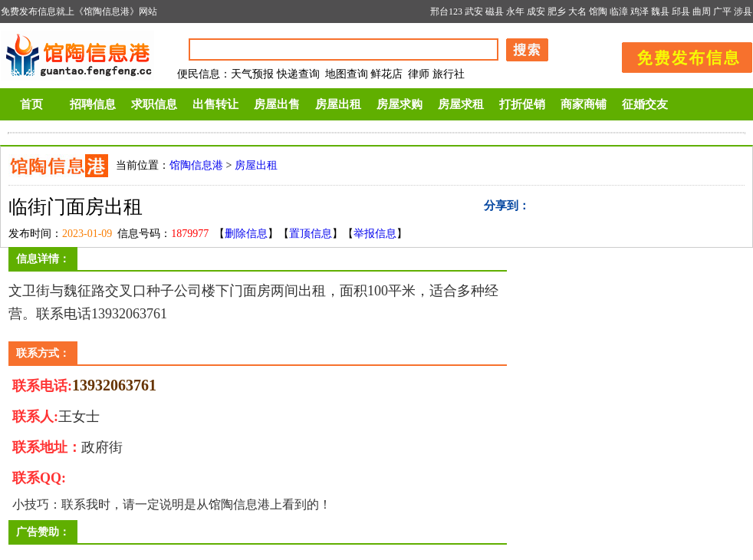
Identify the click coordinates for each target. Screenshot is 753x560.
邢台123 (446, 12)
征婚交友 (645, 104)
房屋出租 (338, 104)
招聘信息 (93, 104)
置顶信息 (311, 234)
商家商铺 (584, 104)
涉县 (743, 12)
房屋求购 (400, 104)
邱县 (681, 12)
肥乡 (557, 12)
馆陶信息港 (196, 165)
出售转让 (215, 104)
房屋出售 (277, 104)
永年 (515, 12)
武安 (474, 12)
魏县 (660, 12)
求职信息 (154, 104)
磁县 (495, 12)
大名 (577, 12)
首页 (31, 104)
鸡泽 (640, 12)
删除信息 (246, 234)
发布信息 (679, 55)
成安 (536, 12)
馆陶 (598, 12)
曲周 (702, 12)
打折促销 (522, 104)
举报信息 (375, 234)
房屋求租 (461, 104)
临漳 (619, 12)
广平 (722, 12)
